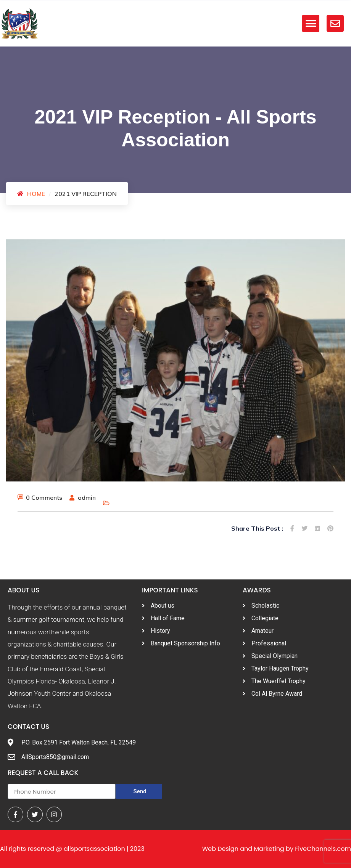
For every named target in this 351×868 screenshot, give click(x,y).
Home (36, 194)
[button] (311, 23)
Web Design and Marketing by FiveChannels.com (277, 849)
